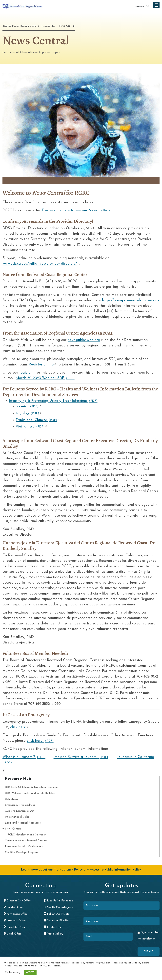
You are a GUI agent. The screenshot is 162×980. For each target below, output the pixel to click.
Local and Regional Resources (23, 823)
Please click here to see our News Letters (77, 210)
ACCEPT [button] (30, 972)
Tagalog (27, 413)
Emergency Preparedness (20, 805)
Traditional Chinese (36, 420)
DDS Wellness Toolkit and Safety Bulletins (30, 793)
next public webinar (84, 340)
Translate (139, 7)
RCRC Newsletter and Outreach (27, 835)
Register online (41, 365)
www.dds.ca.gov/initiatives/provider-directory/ (40, 264)
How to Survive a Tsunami (81, 757)
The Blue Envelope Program (22, 853)
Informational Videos (18, 817)
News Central (13, 829)
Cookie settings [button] (13, 972)
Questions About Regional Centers (26, 841)
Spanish (27, 407)
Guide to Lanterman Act (20, 811)
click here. (40, 741)
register (26, 373)
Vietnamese (30, 427)
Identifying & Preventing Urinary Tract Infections (53, 401)
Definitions (11, 799)
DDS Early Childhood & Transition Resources (32, 787)
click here (18, 727)
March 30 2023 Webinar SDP (45, 378)
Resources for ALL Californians (24, 847)
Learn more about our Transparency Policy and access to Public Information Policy (81, 870)
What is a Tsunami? (24, 757)
